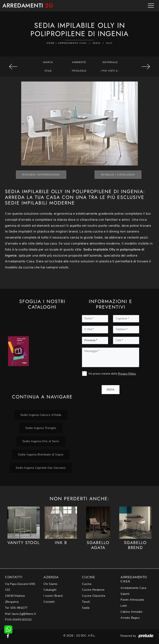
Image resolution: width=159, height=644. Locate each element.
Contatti (49, 602)
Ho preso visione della (112, 374)
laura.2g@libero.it (24, 614)
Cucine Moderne (93, 590)
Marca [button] (48, 62)
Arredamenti (28, 6)
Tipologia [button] (79, 71)
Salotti (125, 594)
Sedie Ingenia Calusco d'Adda (41, 415)
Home (51, 43)
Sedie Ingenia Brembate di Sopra (41, 454)
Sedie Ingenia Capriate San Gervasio (41, 468)
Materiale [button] (110, 62)
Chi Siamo (51, 584)
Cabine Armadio (131, 612)
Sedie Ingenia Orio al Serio (41, 441)
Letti (124, 606)
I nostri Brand (53, 596)
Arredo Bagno (130, 618)
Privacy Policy (127, 374)
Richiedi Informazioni (41, 175)
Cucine (87, 584)
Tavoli (86, 602)
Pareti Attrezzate (132, 600)
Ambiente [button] (79, 62)
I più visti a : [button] (110, 71)
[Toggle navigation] (151, 6)
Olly (109, 43)
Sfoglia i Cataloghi (118, 175)
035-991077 (19, 608)
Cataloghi (50, 590)
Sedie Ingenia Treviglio (41, 428)
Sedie (96, 43)
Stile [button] (48, 71)
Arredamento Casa (72, 43)
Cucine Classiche (94, 596)
